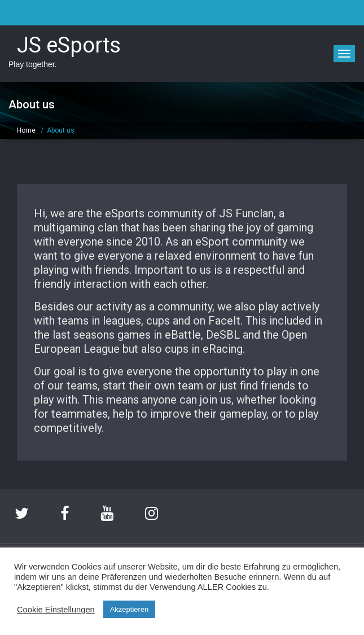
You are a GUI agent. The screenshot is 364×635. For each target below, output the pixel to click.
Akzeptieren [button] (130, 609)
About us (61, 130)
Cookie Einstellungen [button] (56, 610)
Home (26, 130)
